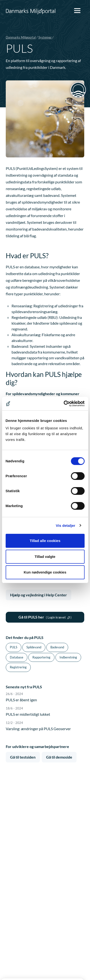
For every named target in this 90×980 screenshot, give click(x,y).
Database (17, 657)
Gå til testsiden (23, 757)
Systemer (45, 37)
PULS (14, 647)
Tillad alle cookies (45, 541)
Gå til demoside (59, 757)
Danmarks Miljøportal (21, 37)
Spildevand (34, 647)
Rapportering (41, 657)
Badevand (57, 647)
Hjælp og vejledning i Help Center (39, 595)
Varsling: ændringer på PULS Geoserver (45, 725)
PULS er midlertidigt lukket (45, 711)
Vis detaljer (66, 525)
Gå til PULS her (45, 617)
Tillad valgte (45, 557)
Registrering (18, 667)
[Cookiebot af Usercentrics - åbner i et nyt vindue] (64, 404)
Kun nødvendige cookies (45, 572)
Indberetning (68, 657)
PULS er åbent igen (45, 696)
